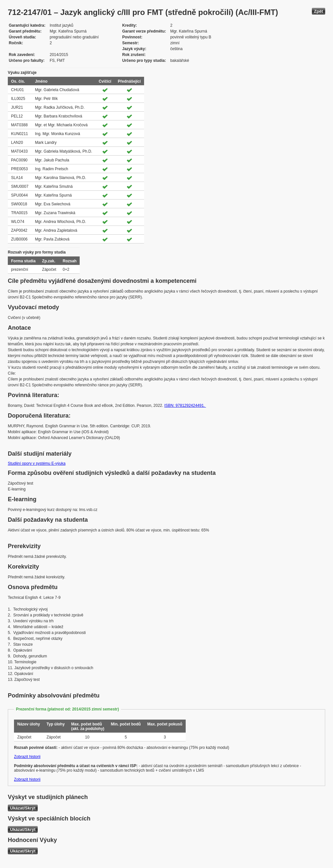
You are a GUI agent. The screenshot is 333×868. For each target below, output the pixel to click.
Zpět (319, 11)
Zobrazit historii (27, 757)
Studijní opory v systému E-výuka (37, 463)
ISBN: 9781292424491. (185, 406)
